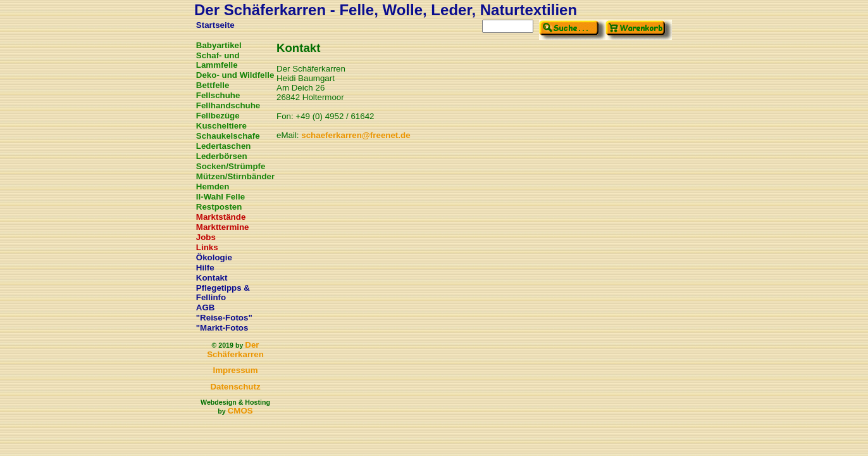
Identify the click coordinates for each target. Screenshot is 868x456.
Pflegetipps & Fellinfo (223, 293)
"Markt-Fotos (222, 328)
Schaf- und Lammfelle (218, 60)
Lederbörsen (222, 156)
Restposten (219, 207)
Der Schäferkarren (235, 350)
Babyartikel (219, 45)
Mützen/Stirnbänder (235, 176)
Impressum (235, 370)
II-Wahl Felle (220, 197)
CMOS (240, 411)
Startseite (215, 25)
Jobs (206, 237)
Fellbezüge (218, 116)
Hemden (213, 187)
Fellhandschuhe (228, 105)
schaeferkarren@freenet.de (356, 135)
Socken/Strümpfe (231, 166)
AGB (206, 307)
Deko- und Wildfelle (235, 75)
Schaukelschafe (228, 136)
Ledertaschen (224, 146)
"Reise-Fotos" (224, 318)
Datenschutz (235, 387)
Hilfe (205, 268)
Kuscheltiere (221, 126)
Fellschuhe (218, 95)
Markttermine (223, 227)
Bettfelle (213, 85)
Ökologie (214, 257)
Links (207, 247)
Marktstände (221, 217)
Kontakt (212, 278)
